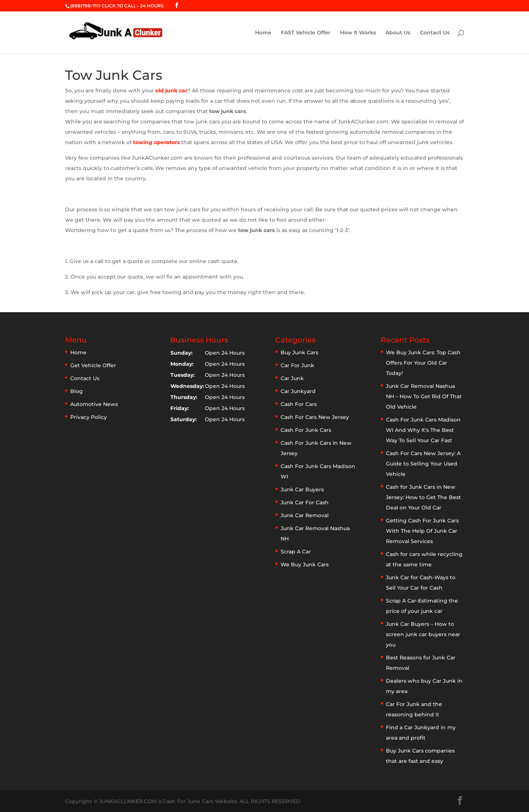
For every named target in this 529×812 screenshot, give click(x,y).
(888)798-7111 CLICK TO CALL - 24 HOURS (117, 6)
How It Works (358, 33)
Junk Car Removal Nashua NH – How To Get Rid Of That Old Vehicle (424, 396)
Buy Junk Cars (299, 352)
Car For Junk (297, 365)
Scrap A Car (296, 552)
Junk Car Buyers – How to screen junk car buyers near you (423, 634)
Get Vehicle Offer (93, 365)
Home (263, 33)
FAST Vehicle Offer (306, 33)
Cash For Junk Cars (306, 430)
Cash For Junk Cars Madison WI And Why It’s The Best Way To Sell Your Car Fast (423, 430)
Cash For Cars (299, 404)
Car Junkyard (298, 391)
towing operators (156, 142)
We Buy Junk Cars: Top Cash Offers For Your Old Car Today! (423, 363)
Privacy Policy (89, 417)
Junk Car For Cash (305, 502)
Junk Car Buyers (302, 489)
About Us (398, 33)
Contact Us (435, 33)
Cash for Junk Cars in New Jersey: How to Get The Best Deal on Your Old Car (423, 497)
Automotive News (94, 404)
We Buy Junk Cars (305, 564)
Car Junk (292, 378)
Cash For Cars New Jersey (315, 417)
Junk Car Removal (305, 515)
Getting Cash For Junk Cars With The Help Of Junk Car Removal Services (422, 531)
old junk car (171, 91)
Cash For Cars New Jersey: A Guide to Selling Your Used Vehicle (423, 464)
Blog (77, 391)
